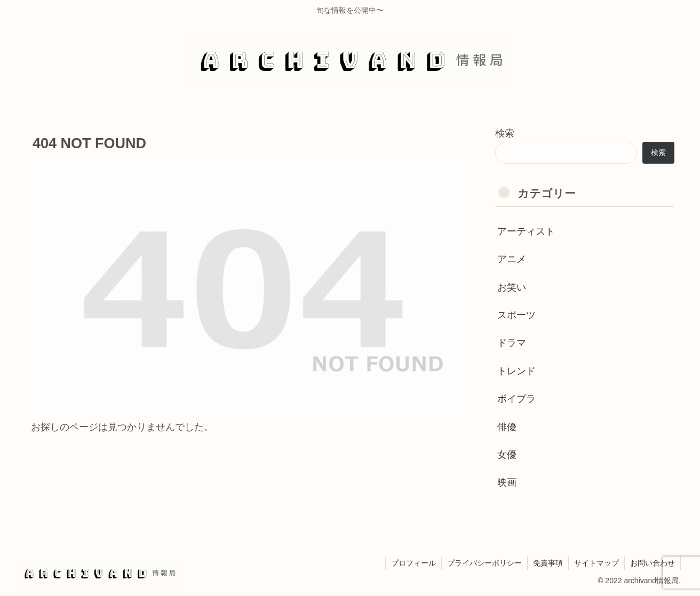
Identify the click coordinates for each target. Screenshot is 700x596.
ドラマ (512, 343)
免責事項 (548, 563)
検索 (505, 133)
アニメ (512, 259)
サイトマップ (596, 563)
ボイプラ (516, 399)
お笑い (512, 287)
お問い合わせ (653, 563)
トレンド (516, 371)
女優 (507, 455)
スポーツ (516, 315)
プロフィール (413, 563)
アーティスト (526, 231)
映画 (507, 482)
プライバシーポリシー (484, 563)
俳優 (507, 427)
